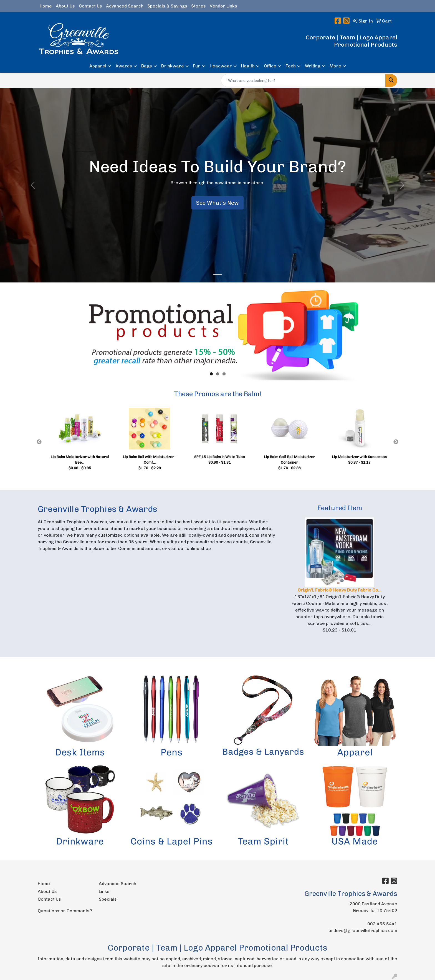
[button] (33, 185)
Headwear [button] (221, 66)
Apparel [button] (98, 66)
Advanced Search (125, 6)
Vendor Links (223, 6)
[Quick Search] (303, 80)
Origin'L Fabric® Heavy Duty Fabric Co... (340, 590)
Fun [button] (197, 66)
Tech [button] (291, 66)
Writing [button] (313, 66)
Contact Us (90, 6)
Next (396, 442)
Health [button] (248, 66)
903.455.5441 (382, 924)
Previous (39, 442)
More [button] (335, 66)
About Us (65, 6)
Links (104, 891)
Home (46, 6)
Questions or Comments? (65, 911)
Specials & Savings (167, 6)
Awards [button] (124, 66)
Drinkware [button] (173, 66)
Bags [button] (147, 66)
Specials (108, 899)
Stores (198, 6)
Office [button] (270, 66)
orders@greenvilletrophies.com (363, 930)
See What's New (217, 203)
